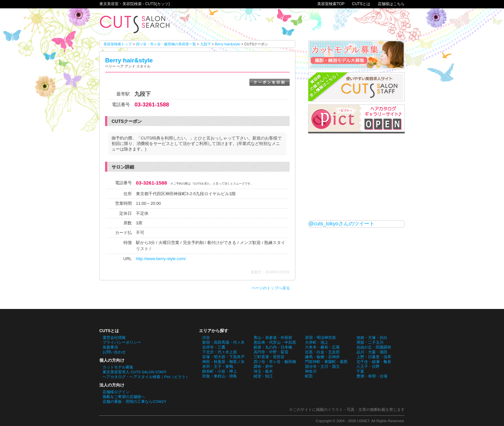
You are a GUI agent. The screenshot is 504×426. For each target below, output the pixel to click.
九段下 (206, 44)
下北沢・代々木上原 (220, 352)
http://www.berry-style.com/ (161, 259)
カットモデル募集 (118, 367)
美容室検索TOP (331, 4)
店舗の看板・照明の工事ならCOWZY (135, 402)
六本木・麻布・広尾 (322, 347)
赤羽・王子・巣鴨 (218, 367)
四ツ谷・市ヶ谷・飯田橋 (275, 362)
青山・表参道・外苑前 (273, 338)
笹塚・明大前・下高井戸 (223, 357)
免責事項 (110, 347)
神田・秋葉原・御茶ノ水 (223, 362)
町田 (309, 376)
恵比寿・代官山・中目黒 (275, 342)
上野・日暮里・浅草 (374, 357)
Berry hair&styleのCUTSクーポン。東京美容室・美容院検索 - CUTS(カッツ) (135, 24)
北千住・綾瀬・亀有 (374, 362)
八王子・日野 (368, 367)
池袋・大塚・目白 (372, 338)
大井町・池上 (317, 342)
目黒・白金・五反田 (322, 352)
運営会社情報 (114, 338)
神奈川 (311, 371)
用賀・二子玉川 (370, 342)
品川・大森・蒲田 (372, 352)
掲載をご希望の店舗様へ (124, 397)
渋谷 (206, 338)
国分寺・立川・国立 (322, 367)
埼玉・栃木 (263, 371)
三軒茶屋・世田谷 (269, 357)
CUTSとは (361, 4)
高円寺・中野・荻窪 (271, 352)
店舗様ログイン (116, 392)
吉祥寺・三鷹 (214, 347)
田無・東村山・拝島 (220, 376)
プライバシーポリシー (122, 342)
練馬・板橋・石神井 (322, 357)
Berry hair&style (227, 44)
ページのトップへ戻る (271, 288)
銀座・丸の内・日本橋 (273, 347)
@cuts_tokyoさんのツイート (342, 224)
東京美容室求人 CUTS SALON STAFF (135, 372)
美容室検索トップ (118, 44)
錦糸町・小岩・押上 (220, 371)
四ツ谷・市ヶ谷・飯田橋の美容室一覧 (166, 44)
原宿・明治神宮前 (320, 338)
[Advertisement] (356, 177)
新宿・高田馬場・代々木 (223, 342)
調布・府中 (263, 367)
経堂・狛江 (263, 376)
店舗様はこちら (391, 4)
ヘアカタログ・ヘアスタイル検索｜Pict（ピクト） (146, 377)
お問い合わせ (114, 352)
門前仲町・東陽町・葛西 (326, 362)
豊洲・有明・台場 (372, 376)
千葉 (360, 371)
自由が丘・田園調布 (374, 347)
